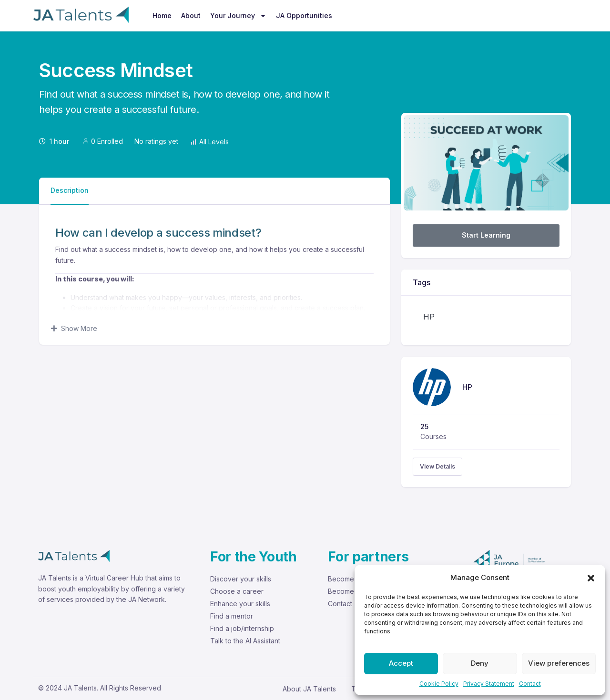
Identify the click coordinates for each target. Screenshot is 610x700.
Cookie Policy (439, 684)
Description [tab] (70, 190)
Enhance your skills (240, 604)
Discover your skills (241, 579)
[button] (591, 578)
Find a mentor (232, 616)
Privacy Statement (489, 684)
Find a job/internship (242, 628)
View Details (437, 466)
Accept (401, 663)
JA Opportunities (304, 15)
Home (162, 15)
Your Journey (238, 16)
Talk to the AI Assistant (245, 641)
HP (429, 317)
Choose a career (237, 591)
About (191, 15)
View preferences (559, 663)
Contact (530, 684)
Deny (480, 663)
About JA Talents (309, 689)
